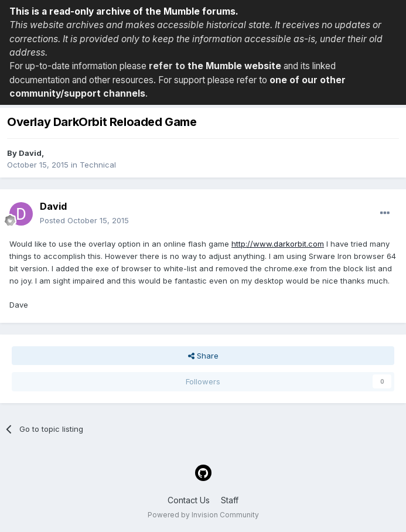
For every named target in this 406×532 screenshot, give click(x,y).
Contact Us (189, 500)
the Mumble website (234, 66)
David (30, 153)
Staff (230, 500)
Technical (98, 165)
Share (203, 356)
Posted (84, 220)
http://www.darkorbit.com (278, 244)
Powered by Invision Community (203, 515)
